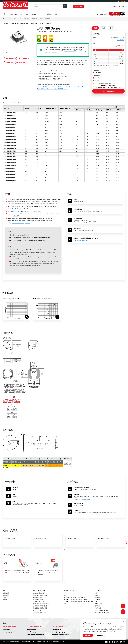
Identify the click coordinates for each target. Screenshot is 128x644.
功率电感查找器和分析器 (40, 595)
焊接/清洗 (47, 19)
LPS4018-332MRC (10, 122)
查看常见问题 (98, 604)
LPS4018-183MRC (10, 136)
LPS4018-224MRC (10, 163)
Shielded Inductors (22, 23)
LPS (42, 23)
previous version (69, 51)
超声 (65, 604)
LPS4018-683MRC (10, 148)
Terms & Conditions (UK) (102, 610)
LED (65, 595)
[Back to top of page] (123, 612)
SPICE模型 (20, 62)
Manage (100, 635)
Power (12, 23)
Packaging (96, 81)
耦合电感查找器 (38, 597)
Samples (97, 599)
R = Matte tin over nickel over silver (106, 78)
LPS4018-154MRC (10, 157)
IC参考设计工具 (38, 610)
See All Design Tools (40, 612)
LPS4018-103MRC (10, 130)
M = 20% (98, 72)
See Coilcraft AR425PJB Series (65, 87)
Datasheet (8, 58)
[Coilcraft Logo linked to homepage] (15, 5)
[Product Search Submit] (65, 6)
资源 (7, 52)
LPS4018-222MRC (10, 119)
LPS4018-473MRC (10, 145)
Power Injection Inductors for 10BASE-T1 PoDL (78, 599)
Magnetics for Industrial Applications (76, 597)
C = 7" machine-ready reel (103, 83)
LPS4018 (48, 23)
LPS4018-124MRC (10, 154)
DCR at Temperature (16, 209)
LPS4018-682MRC (10, 128)
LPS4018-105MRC (10, 180)
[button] (126, 543)
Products (5, 23)
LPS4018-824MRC (10, 177)
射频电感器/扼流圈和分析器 (41, 604)
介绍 (10, 19)
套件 (111, 28)
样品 (103, 28)
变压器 (4, 597)
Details (15, 216)
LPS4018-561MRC (10, 113)
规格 (15, 19)
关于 (96, 602)
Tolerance (96, 70)
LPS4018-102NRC (10, 116)
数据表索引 (113, 6)
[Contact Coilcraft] (123, 606)
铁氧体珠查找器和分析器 (40, 608)
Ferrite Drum (34, 23)
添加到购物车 (108, 91)
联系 (56, 14)
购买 (95, 28)
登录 (120, 6)
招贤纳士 (49, 14)
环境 (20, 19)
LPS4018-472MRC (10, 125)
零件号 (95, 37)
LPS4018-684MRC (10, 174)
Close (123, 621)
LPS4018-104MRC (10, 151)
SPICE (7, 62)
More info (113, 512)
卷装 (41, 19)
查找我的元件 (121, 40)
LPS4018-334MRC (10, 166)
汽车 (65, 593)
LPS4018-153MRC (10, 133)
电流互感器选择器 (38, 599)
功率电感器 (6, 593)
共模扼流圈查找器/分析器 (40, 606)
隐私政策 (97, 606)
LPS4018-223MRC (10, 139)
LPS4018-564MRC (10, 172)
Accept (88, 635)
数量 (94, 43)
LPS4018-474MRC (10, 169)
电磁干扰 (5, 599)
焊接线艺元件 (86, 499)
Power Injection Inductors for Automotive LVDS (79, 602)
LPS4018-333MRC (10, 142)
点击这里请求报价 (113, 65)
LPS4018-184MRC (10, 160)
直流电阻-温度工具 (39, 593)
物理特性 (34, 19)
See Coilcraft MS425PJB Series (57, 89)
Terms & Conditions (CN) (102, 612)
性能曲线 (27, 19)
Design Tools (13, 14)
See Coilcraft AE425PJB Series (46, 87)
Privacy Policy (111, 631)
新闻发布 (97, 597)
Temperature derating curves (21, 223)
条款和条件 (98, 608)
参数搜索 (78, 6)
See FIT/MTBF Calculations (81, 240)
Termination (96, 75)
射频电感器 (6, 595)
